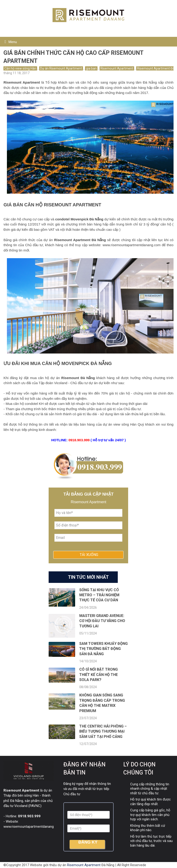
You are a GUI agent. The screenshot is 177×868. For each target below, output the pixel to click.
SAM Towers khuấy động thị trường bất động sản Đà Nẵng (103, 649)
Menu (13, 42)
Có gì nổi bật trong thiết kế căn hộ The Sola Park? (99, 675)
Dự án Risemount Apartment (61, 68)
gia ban (91, 68)
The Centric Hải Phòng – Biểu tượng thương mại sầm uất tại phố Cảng (103, 731)
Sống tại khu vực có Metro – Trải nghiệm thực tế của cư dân (99, 595)
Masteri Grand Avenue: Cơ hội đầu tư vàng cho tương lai (102, 621)
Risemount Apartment (117, 68)
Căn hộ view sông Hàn (20, 68)
